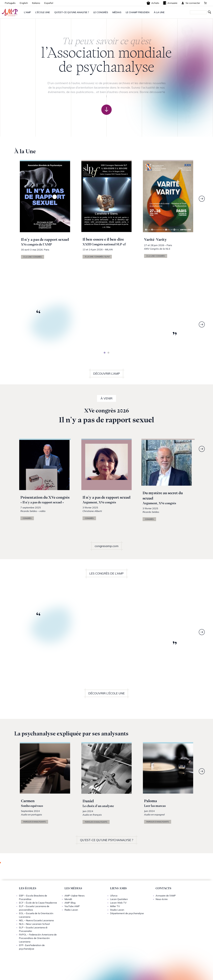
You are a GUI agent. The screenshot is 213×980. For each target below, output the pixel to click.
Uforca (114, 896)
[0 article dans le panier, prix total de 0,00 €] (205, 3)
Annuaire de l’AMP (166, 896)
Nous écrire (162, 899)
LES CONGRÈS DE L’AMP (106, 573)
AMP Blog (70, 903)
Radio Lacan (71, 910)
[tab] (105, 353)
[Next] (202, 199)
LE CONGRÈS (101, 12)
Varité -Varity (155, 240)
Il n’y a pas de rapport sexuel (45, 240)
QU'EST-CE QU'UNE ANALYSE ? (72, 12)
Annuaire (170, 3)
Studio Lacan (117, 910)
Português (10, 3)
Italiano (36, 3)
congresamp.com (107, 546)
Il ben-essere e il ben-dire (103, 239)
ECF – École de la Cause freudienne (38, 903)
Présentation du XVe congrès (45, 497)
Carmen (28, 801)
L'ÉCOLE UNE (43, 12)
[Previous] (11, 324)
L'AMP (27, 12)
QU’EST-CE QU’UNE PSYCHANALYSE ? (107, 840)
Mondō (68, 899)
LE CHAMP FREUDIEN (138, 12)
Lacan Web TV (118, 903)
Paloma (151, 801)
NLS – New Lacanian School (34, 924)
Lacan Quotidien (119, 899)
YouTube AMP (72, 906)
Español (49, 3)
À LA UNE (159, 12)
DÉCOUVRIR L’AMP (107, 374)
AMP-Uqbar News (75, 896)
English (24, 3)
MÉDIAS (117, 12)
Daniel (88, 801)
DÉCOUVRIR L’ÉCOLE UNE (106, 693)
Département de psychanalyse (127, 913)
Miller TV (115, 906)
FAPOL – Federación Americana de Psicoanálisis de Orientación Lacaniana (38, 938)
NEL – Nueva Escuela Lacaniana (36, 920)
